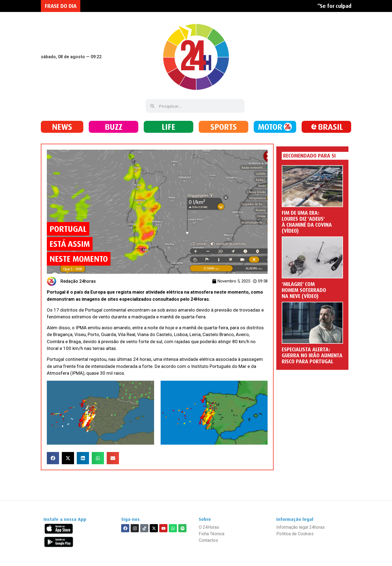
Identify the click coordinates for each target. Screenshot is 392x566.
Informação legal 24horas (301, 527)
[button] (53, 458)
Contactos (208, 540)
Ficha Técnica (212, 534)
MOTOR (270, 127)
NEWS (62, 127)
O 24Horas (209, 527)
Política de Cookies (295, 534)
